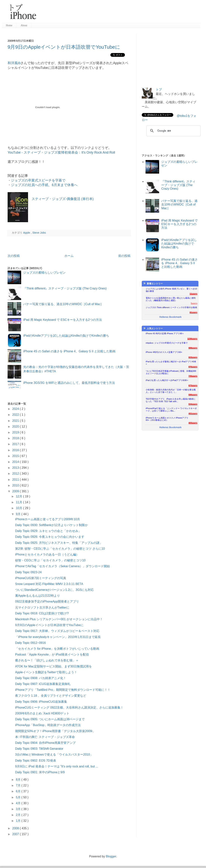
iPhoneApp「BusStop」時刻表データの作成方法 (48, 725)
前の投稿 (124, 256)
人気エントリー (153, 328)
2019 (16, 432)
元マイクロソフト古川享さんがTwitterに (42, 608)
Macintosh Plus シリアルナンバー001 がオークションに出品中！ (59, 619)
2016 (16, 450)
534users (193, 404)
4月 (19, 803)
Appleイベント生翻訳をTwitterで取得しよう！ (46, 672)
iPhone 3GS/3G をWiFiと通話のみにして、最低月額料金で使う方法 (69, 383)
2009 (16, 491)
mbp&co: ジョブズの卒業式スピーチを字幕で (167, 343)
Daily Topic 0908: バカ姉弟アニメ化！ (41, 678)
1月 (19, 821)
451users (193, 414)
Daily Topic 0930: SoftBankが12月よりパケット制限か (51, 525)
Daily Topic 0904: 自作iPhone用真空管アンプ (45, 743)
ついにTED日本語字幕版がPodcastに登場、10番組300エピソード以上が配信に (171, 372)
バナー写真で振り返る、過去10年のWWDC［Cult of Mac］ (63, 304)
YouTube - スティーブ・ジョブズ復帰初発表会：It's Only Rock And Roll (61, 152)
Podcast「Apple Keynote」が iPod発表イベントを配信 (52, 654)
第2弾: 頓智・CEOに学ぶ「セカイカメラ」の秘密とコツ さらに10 (60, 549)
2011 (16, 480)
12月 (19, 496)
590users (193, 395)
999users (193, 348)
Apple (27, 233)
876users (193, 367)
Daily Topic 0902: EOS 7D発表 (36, 761)
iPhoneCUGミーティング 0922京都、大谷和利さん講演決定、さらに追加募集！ (69, 708)
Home (9, 25)
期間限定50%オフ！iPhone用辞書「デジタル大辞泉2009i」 (55, 731)
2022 (16, 415)
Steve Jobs (39, 233)
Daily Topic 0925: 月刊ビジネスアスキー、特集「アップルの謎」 (59, 543)
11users (193, 294)
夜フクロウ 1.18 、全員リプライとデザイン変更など (51, 696)
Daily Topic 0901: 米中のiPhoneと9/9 (40, 772)
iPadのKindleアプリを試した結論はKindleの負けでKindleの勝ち (66, 336)
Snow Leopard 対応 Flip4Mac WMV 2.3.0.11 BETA (49, 584)
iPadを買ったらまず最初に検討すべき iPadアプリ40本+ (171, 363)
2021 (16, 421)
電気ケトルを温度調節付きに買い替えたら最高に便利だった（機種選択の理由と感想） (171, 299)
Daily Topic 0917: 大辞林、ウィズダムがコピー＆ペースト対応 (57, 631)
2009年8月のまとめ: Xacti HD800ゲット (42, 713)
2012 (16, 474)
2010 (16, 485)
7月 (19, 785)
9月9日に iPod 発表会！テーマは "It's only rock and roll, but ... (57, 766)
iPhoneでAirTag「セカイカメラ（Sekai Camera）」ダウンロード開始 (62, 566)
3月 (19, 809)
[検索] (173, 131)
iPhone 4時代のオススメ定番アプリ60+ (164, 352)
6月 (19, 791)
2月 (19, 815)
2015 (16, 456)
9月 (19, 514)
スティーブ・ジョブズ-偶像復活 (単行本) (63, 199)
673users (193, 386)
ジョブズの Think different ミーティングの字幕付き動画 (171, 307)
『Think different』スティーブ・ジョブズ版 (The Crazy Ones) (65, 288)
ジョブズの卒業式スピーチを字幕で (38, 180)
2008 (16, 828)
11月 (19, 502)
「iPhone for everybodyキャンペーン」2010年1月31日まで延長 (58, 637)
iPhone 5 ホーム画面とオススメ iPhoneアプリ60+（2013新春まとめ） (167, 419)
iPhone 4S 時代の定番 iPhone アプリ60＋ (165, 333)
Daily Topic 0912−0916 (30, 643)
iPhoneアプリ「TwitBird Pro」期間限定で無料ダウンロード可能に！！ (63, 690)
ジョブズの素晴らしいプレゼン (44, 273)
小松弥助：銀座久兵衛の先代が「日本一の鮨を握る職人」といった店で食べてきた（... (171, 391)
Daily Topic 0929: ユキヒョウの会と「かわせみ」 (48, 531)
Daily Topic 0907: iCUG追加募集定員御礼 (43, 684)
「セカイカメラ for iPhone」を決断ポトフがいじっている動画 (57, 649)
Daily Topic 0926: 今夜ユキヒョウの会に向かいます (50, 537)
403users (193, 423)
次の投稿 (14, 256)
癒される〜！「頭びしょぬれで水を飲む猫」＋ (47, 660)
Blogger (111, 856)
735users (193, 376)
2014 (16, 462)
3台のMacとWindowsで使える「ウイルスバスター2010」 (54, 754)
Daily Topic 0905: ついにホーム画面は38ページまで (50, 719)
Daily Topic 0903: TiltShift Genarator (39, 749)
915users (193, 357)
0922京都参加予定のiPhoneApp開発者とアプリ (47, 601)
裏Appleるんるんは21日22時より (38, 596)
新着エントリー (153, 284)
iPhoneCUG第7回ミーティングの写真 (41, 578)
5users (194, 303)
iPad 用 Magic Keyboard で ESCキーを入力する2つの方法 (62, 320)
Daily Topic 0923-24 (28, 572)
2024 (16, 409)
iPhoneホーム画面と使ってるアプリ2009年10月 (48, 519)
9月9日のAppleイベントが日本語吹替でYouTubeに (64, 47)
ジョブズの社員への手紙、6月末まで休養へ (44, 185)
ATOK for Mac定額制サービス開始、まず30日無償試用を (53, 666)
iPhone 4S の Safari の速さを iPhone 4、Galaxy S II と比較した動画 (69, 351)
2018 (16, 438)
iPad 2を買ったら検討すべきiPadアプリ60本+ (167, 380)
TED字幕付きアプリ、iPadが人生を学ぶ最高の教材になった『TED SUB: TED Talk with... (171, 400)
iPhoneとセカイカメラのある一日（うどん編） (47, 554)
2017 (16, 444)
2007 (16, 834)
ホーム (69, 256)
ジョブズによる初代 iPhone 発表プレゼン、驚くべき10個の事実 (171, 290)
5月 (19, 797)
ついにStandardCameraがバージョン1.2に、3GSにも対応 (54, 590)
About (24, 25)
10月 (19, 508)
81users (193, 312)
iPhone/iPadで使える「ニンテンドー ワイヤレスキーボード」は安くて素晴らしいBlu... (171, 410)
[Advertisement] (120, 13)
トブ (159, 90)
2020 (16, 427)
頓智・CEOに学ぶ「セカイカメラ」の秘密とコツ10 (50, 560)
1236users (192, 339)
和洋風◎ (14, 63)
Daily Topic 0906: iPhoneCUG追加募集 (41, 702)
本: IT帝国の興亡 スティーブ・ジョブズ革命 (45, 737)
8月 (19, 780)
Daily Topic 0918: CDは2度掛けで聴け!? (42, 613)
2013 (16, 468)
